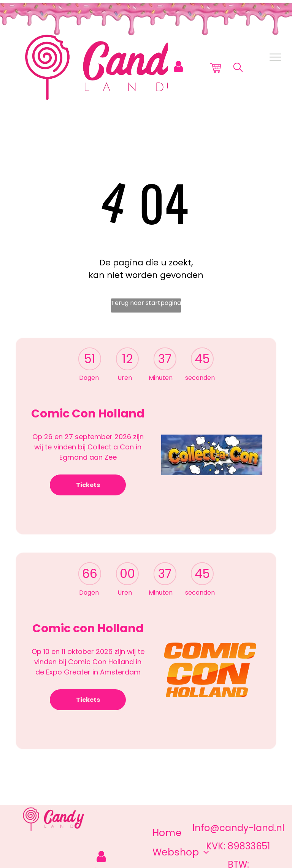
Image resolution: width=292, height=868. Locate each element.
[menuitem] (167, 833)
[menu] (275, 57)
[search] (238, 69)
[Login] (179, 67)
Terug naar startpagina (146, 303)
